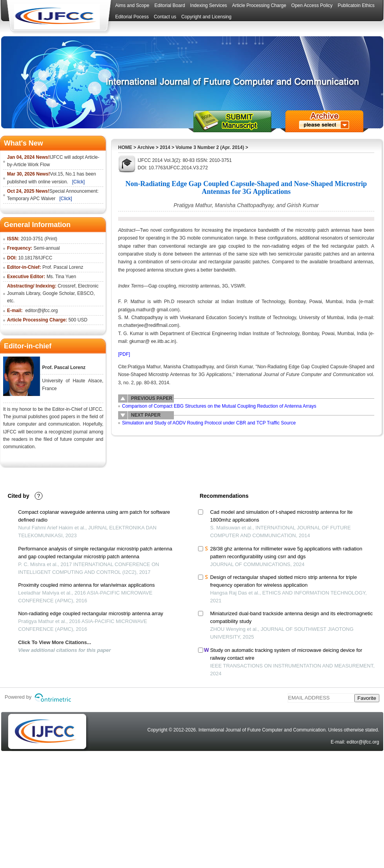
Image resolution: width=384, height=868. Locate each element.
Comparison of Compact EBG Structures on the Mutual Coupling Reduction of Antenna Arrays (219, 406)
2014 (165, 147)
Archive (146, 147)
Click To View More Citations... (54, 642)
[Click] (79, 182)
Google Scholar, (59, 293)
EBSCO (85, 293)
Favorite (367, 698)
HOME (125, 147)
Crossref (66, 286)
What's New (23, 143)
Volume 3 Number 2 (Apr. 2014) (210, 147)
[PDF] (124, 354)
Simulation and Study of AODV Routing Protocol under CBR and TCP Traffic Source (209, 423)
